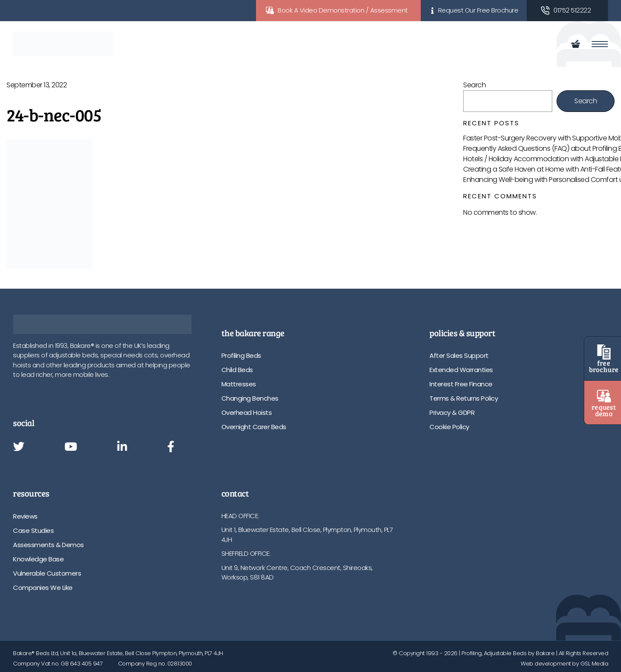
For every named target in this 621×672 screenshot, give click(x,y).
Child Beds (237, 370)
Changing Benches (250, 398)
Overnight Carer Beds (254, 427)
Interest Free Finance (461, 384)
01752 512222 (572, 10)
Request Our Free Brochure (478, 10)
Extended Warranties (461, 370)
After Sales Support (459, 355)
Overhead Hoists (247, 412)
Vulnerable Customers (47, 573)
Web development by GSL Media (564, 664)
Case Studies (33, 530)
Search (474, 85)
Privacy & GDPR (452, 412)
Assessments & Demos (48, 545)
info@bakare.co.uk (249, 605)
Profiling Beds (241, 355)
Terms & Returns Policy (464, 398)
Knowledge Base (38, 559)
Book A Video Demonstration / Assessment (343, 10)
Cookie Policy (449, 427)
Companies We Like (43, 588)
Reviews (25, 516)
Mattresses (239, 384)
